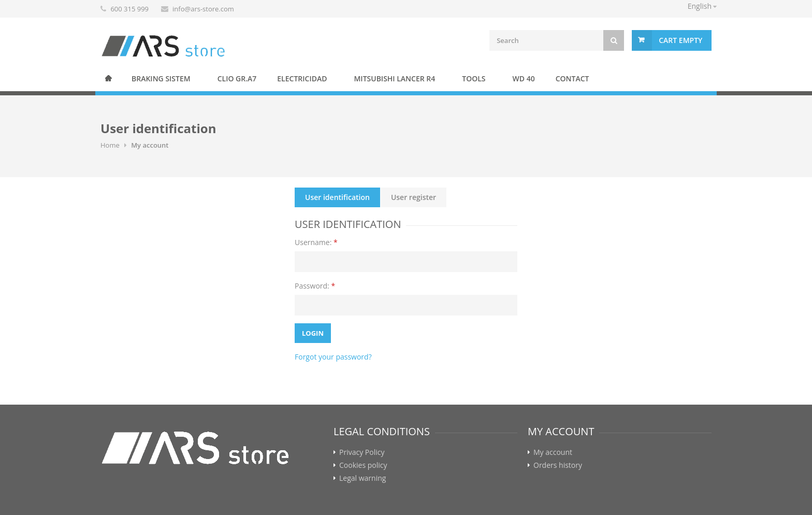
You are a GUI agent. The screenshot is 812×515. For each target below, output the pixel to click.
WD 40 (524, 78)
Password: (315, 286)
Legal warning (363, 478)
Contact (572, 78)
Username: (316, 242)
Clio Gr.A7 (237, 78)
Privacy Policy (362, 452)
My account (553, 452)
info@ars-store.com (203, 9)
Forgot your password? (333, 357)
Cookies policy (363, 465)
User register (414, 197)
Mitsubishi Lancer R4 (394, 78)
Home (108, 78)
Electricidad (302, 78)
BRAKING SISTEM (161, 78)
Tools (474, 78)
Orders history (558, 465)
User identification (337, 197)
